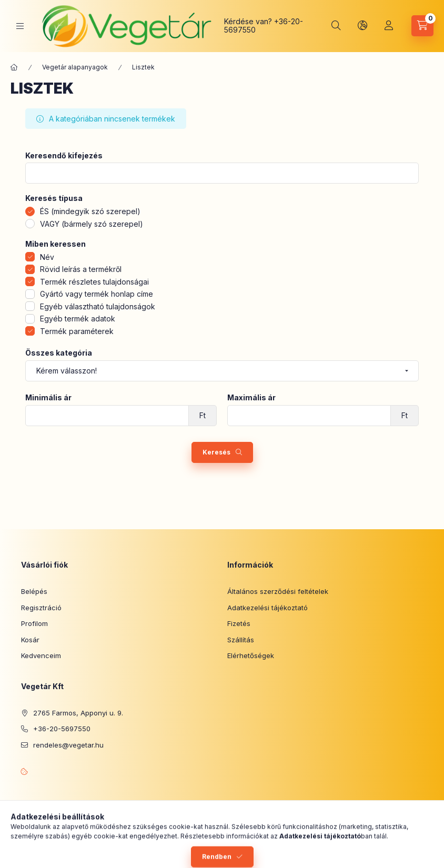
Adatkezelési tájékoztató (268, 608)
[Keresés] (336, 26)
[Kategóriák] (20, 26)
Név (47, 257)
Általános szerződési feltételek (278, 591)
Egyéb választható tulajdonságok (98, 306)
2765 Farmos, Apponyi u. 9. (78, 713)
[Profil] (389, 26)
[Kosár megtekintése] (422, 26)
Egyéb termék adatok (78, 319)
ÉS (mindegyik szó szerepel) (90, 211)
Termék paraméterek (77, 331)
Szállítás (241, 640)
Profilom (34, 623)
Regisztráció (41, 608)
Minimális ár (48, 398)
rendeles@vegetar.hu (68, 745)
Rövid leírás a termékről (81, 269)
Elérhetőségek (251, 655)
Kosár (30, 640)
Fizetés (239, 623)
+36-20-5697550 (62, 729)
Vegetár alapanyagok (75, 67)
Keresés (216, 452)
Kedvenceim (41, 655)
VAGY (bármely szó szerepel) (92, 224)
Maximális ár (251, 398)
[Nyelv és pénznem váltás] (362, 26)
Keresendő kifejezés (64, 156)
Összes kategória (59, 353)
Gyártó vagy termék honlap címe (97, 294)
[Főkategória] (14, 67)
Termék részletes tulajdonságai (94, 282)
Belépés (34, 591)
